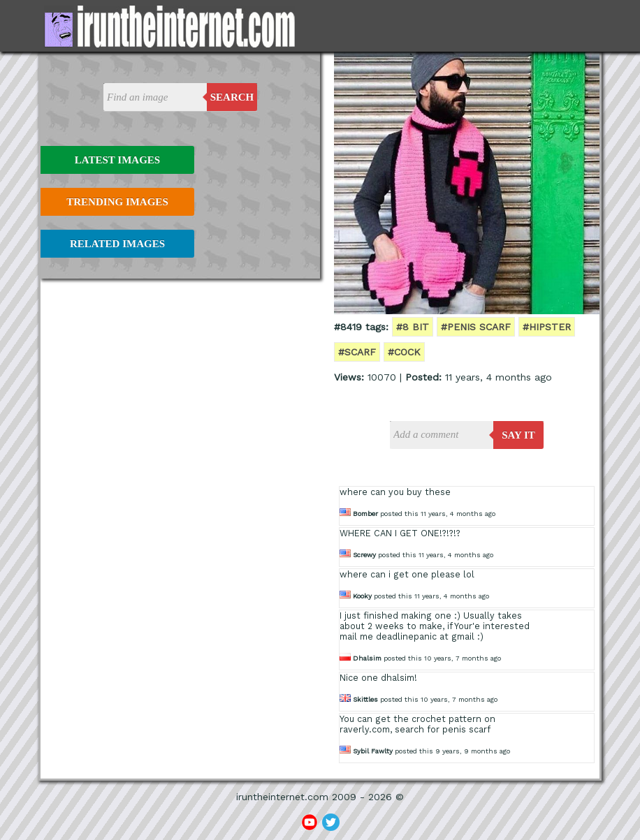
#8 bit (413, 327)
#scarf (357, 352)
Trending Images (117, 202)
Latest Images (117, 160)
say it (518, 435)
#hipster (547, 327)
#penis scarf (476, 327)
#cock (404, 352)
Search (232, 97)
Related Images (117, 244)
